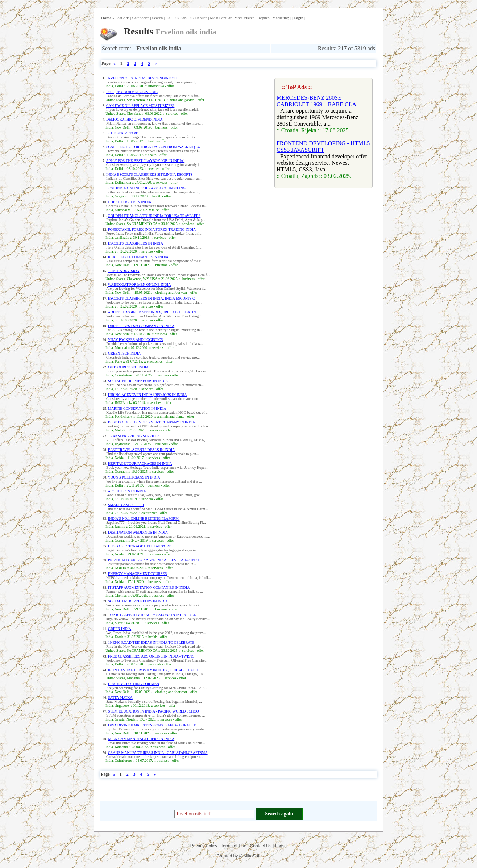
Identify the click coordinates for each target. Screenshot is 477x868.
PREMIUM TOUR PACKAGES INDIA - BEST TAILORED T (154, 560)
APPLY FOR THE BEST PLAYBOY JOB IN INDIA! (145, 161)
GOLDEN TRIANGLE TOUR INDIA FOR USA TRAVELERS (154, 216)
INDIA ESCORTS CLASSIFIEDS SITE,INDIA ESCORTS (149, 174)
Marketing (281, 18)
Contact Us (261, 846)
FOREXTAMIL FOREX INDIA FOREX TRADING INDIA (152, 229)
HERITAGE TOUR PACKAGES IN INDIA (140, 464)
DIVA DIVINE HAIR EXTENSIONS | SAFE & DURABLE (152, 725)
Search (157, 18)
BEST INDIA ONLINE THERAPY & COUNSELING (146, 188)
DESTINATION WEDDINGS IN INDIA (138, 532)
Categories (141, 18)
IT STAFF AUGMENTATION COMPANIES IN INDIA (149, 587)
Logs (280, 846)
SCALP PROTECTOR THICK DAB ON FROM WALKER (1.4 (153, 147)
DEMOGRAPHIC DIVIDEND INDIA (134, 119)
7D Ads (180, 18)
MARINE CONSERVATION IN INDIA (137, 408)
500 (169, 18)
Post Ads (122, 18)
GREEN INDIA (120, 629)
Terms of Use (234, 846)
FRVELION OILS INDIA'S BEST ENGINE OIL (142, 78)
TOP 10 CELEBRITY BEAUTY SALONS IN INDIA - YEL (152, 615)
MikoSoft (252, 856)
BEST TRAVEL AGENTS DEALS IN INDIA (141, 450)
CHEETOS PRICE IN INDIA (130, 202)
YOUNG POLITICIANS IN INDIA (134, 477)
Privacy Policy (204, 846)
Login (299, 18)
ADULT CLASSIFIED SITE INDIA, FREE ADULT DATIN (152, 312)
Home (106, 18)
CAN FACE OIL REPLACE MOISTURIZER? (140, 106)
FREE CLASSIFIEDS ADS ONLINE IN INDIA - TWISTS (151, 656)
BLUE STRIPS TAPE (122, 133)
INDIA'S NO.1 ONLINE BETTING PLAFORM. (144, 519)
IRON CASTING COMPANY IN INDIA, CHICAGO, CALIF (153, 670)
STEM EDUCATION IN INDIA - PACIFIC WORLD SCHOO (154, 711)
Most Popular (221, 18)
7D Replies (198, 18)
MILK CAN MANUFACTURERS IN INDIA (141, 739)
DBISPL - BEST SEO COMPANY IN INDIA (141, 326)
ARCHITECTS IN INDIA (127, 491)
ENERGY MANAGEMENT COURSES (137, 574)
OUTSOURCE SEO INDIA (128, 367)
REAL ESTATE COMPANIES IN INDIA (138, 257)
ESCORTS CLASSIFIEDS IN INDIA (136, 243)
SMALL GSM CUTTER (126, 505)
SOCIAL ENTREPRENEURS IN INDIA (138, 381)
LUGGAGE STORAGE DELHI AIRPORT (139, 546)
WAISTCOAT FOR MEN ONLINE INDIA (140, 285)
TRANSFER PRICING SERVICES (134, 436)
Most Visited (244, 18)
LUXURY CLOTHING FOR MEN (134, 684)
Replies (263, 18)
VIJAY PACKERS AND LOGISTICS (135, 340)
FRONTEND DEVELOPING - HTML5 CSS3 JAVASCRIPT (323, 147)
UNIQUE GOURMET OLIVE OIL (132, 92)
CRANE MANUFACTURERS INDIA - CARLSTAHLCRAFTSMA (158, 753)
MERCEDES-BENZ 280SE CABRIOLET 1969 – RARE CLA (316, 101)
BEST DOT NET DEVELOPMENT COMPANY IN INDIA (152, 422)
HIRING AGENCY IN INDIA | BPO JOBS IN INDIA (148, 395)
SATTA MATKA (120, 698)
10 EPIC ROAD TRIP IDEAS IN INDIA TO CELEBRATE (151, 642)
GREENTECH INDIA (124, 353)
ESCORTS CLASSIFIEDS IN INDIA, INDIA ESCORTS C (152, 298)
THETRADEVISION (124, 271)
